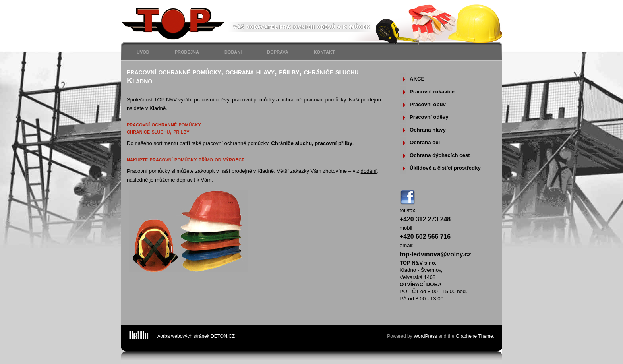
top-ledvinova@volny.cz (435, 254)
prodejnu (371, 100)
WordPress (425, 336)
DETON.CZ (223, 336)
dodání (369, 171)
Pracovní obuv (428, 104)
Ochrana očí (425, 142)
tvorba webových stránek (183, 336)
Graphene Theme (474, 336)
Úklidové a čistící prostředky (445, 168)
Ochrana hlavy (428, 130)
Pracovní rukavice (432, 92)
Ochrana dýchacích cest (440, 155)
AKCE (417, 79)
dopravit (186, 180)
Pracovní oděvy (429, 117)
